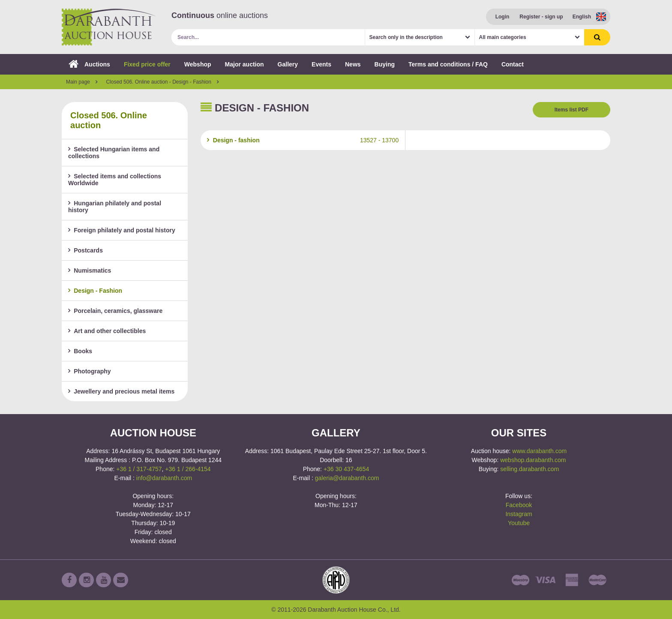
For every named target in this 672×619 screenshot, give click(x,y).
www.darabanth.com (539, 451)
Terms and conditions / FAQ (448, 64)
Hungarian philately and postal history (115, 207)
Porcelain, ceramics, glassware (115, 311)
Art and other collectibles (107, 331)
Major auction (244, 64)
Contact (513, 64)
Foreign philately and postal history (122, 230)
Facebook (519, 505)
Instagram (519, 514)
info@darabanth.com (164, 478)
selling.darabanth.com (529, 469)
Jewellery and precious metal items (121, 391)
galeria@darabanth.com (347, 478)
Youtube (519, 523)
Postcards (85, 250)
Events (321, 64)
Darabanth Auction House (109, 27)
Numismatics (90, 270)
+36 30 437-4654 (346, 469)
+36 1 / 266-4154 (188, 469)
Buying (385, 64)
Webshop (198, 64)
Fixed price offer (147, 64)
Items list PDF (571, 110)
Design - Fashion (95, 291)
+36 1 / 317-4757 (139, 469)
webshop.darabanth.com (533, 460)
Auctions (89, 64)
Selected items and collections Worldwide (115, 180)
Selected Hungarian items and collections (114, 153)
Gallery (288, 64)
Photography (90, 371)
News (353, 64)
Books (80, 351)
